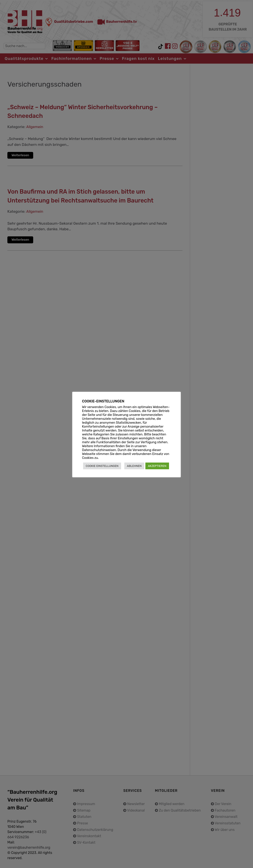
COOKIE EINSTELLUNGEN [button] (102, 466)
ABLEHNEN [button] (134, 466)
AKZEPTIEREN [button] (157, 466)
